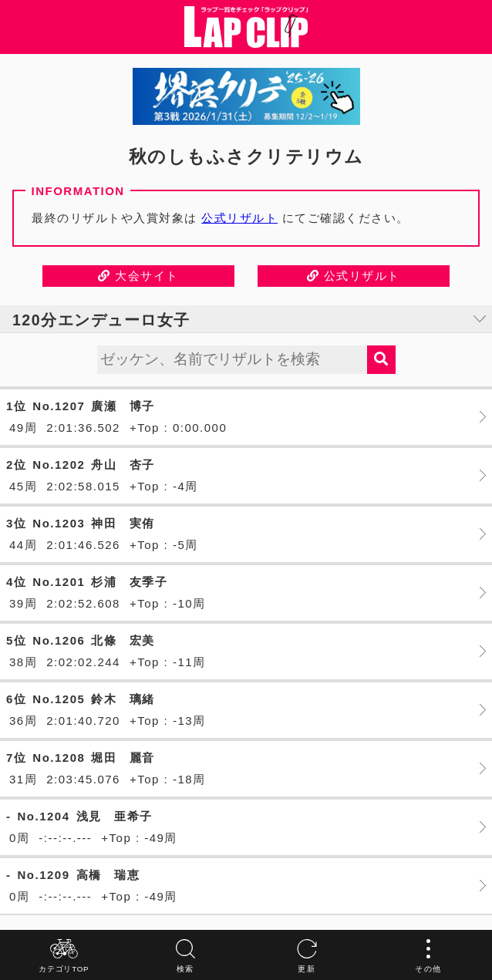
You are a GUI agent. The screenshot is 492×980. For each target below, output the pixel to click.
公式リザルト (239, 218)
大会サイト (138, 276)
